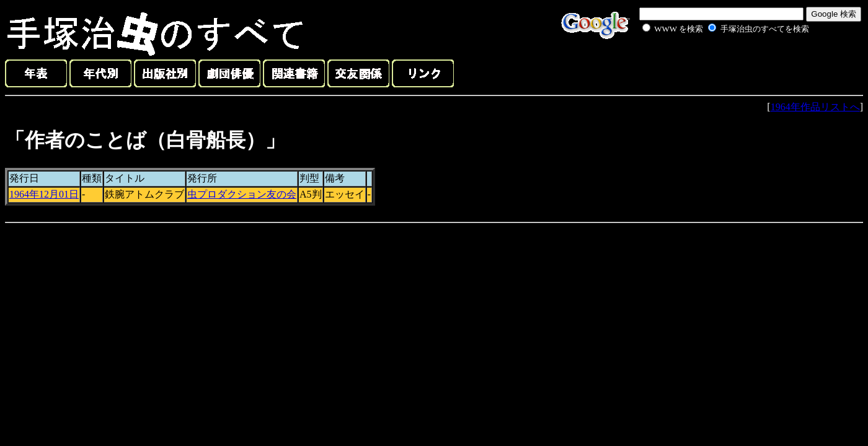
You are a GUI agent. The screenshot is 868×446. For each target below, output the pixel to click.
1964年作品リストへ (815, 107)
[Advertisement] (712, 64)
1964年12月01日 (44, 194)
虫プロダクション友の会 (242, 194)
